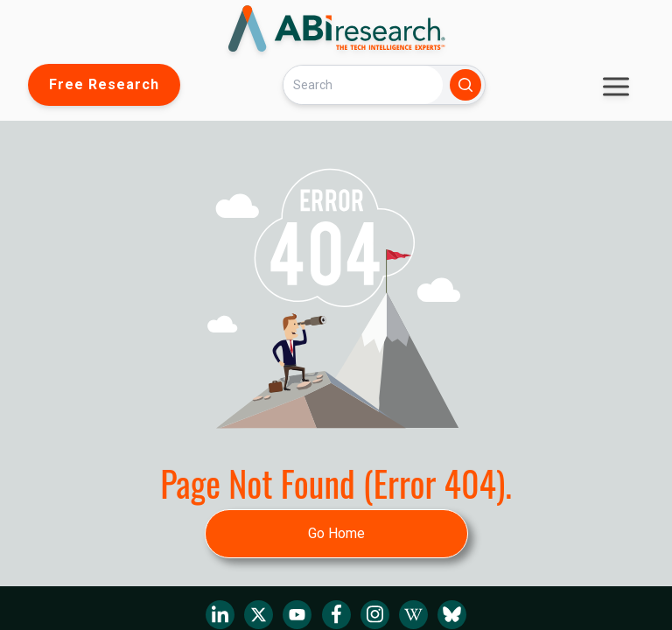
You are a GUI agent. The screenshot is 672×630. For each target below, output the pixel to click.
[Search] (363, 84)
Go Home (336, 533)
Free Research (104, 84)
